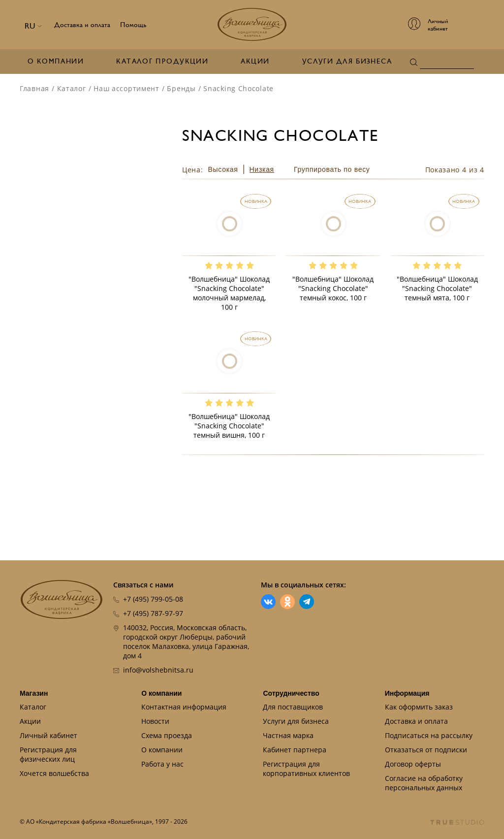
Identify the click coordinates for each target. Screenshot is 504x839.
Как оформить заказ (419, 707)
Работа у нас (162, 764)
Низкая (262, 169)
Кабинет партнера (295, 750)
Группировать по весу (332, 169)
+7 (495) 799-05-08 (153, 599)
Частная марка (288, 735)
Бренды (181, 88)
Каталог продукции (162, 61)
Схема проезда (167, 735)
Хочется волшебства (54, 773)
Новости (155, 721)
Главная (34, 88)
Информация (407, 693)
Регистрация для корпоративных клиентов (306, 769)
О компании (56, 61)
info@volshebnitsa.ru (158, 670)
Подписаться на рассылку (429, 735)
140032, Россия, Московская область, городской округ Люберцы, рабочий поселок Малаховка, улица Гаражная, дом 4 (186, 642)
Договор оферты (413, 764)
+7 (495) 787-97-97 (153, 613)
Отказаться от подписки (426, 750)
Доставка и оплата (82, 25)
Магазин (34, 693)
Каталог (72, 88)
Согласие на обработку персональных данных (424, 783)
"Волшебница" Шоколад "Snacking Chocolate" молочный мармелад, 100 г (229, 293)
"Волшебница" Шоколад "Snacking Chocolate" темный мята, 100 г (437, 288)
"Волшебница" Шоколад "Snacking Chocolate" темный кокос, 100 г (333, 288)
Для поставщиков (293, 707)
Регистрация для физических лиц (48, 754)
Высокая (223, 169)
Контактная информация (184, 707)
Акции (255, 61)
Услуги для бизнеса (347, 61)
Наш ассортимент (126, 88)
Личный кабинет (48, 735)
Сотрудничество (291, 693)
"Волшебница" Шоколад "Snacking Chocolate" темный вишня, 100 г (229, 426)
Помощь (133, 25)
